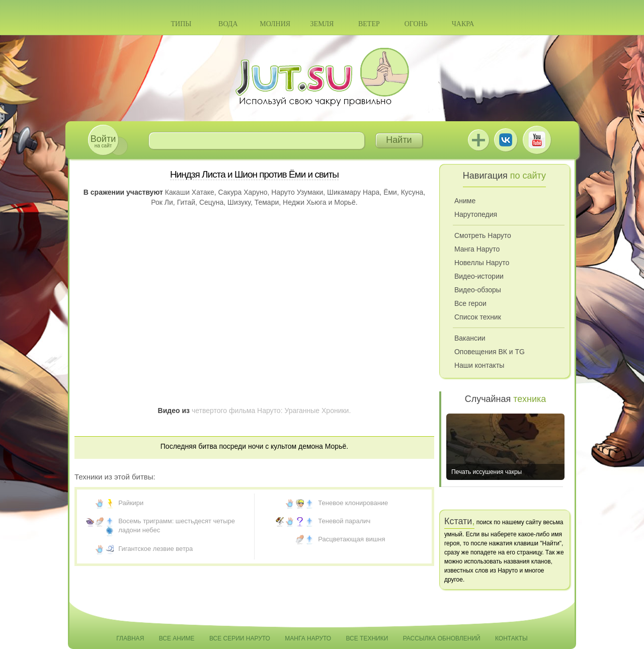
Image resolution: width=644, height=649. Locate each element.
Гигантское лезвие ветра (155, 549)
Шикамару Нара (353, 192)
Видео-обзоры (478, 290)
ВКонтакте (506, 140)
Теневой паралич (344, 521)
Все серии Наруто (240, 638)
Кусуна (412, 192)
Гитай (186, 202)
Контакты (511, 638)
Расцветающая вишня (351, 539)
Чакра (463, 24)
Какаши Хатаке (190, 192)
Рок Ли (162, 202)
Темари (267, 202)
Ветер (369, 24)
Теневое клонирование (353, 503)
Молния (275, 24)
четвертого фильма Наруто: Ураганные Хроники (270, 411)
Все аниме (177, 638)
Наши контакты (479, 365)
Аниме (465, 201)
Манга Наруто (477, 249)
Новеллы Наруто (482, 263)
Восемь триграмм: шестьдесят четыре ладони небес (177, 525)
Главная (130, 638)
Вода (228, 24)
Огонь (416, 24)
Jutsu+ (478, 140)
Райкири (131, 503)
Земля (322, 24)
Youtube (537, 140)
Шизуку (239, 202)
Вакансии (470, 338)
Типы (181, 24)
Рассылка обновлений (442, 638)
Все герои (470, 303)
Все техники (367, 638)
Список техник (478, 317)
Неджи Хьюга (305, 202)
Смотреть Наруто (483, 235)
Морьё (345, 202)
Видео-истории (479, 276)
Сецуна (211, 202)
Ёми (390, 192)
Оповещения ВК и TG (490, 352)
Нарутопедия (476, 214)
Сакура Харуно (243, 192)
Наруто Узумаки (297, 192)
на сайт (103, 141)
